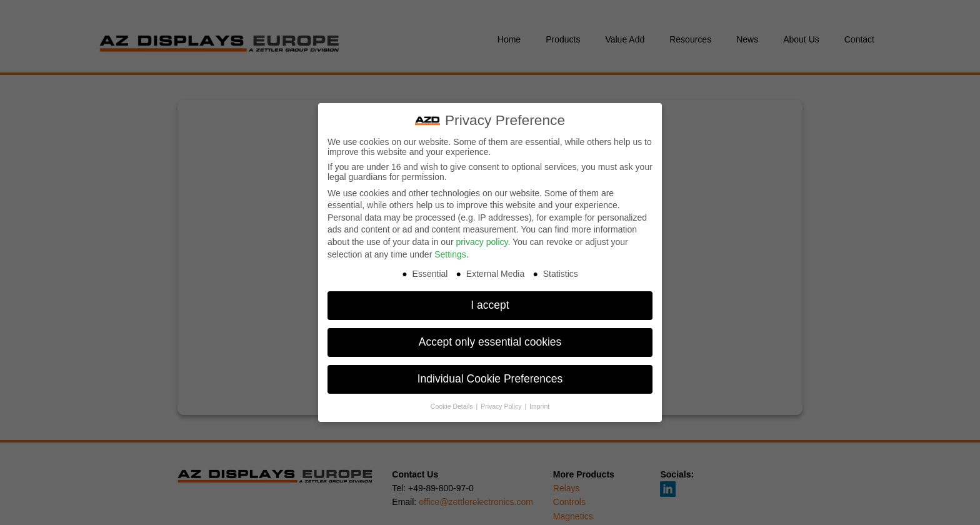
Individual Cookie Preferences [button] (490, 374)
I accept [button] (490, 300)
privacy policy (482, 237)
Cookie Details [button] (453, 401)
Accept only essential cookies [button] (490, 337)
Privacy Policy (502, 401)
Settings (450, 249)
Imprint (539, 401)
